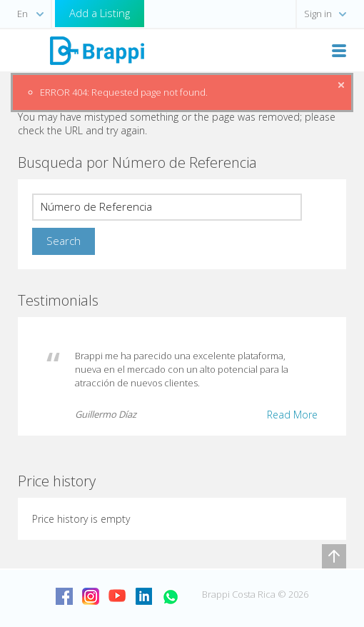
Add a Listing (100, 13)
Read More (292, 415)
